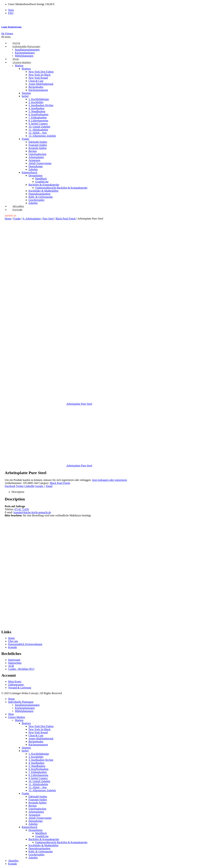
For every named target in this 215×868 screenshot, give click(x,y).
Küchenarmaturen (38, 90)
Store (11, 10)
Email (49, 486)
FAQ (11, 13)
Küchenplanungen (25, 53)
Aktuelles (13, 861)
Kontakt (18, 210)
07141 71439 (22, 509)
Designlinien (35, 175)
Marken (19, 66)
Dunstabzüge (36, 166)
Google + (40, 486)
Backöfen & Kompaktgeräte (44, 185)
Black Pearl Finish (66, 219)
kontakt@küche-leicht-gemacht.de (32, 512)
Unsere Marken (22, 62)
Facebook (10, 486)
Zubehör (33, 169)
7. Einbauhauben (38, 117)
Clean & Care (36, 81)
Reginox (26, 69)
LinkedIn (29, 486)
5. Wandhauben (37, 111)
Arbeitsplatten (36, 157)
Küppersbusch (30, 172)
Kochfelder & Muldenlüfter (44, 191)
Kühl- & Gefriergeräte (41, 197)
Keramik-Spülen (38, 148)
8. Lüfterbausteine (38, 121)
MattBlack (41, 179)
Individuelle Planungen (26, 46)
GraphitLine (42, 182)
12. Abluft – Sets (38, 133)
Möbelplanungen (24, 711)
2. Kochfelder (36, 102)
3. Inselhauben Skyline (41, 105)
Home (8, 219)
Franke (25, 139)
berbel (25, 96)
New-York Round (38, 78)
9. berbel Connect (38, 124)
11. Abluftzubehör (38, 130)
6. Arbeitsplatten (32, 219)
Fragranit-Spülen (38, 145)
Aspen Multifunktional (41, 84)
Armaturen (34, 160)
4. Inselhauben (36, 108)
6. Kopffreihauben (38, 114)
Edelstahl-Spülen (38, 142)
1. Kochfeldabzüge (39, 99)
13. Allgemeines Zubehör (42, 136)
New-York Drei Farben (41, 72)
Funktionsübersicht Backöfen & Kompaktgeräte (61, 188)
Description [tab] (18, 492)
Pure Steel (48, 219)
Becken (33, 151)
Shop (11, 714)
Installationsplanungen (27, 50)
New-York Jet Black (40, 75)
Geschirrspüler (36, 200)
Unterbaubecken (37, 154)
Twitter (20, 486)
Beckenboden (36, 87)
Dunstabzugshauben (39, 194)
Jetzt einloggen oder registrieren (110, 480)
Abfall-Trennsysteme (40, 163)
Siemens (26, 93)
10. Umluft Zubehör (39, 127)
